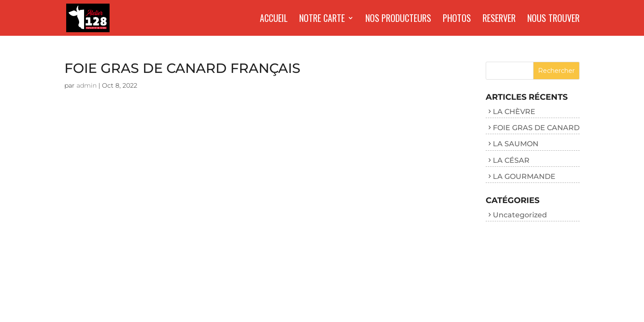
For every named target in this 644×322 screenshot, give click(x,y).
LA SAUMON (516, 144)
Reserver (499, 20)
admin (87, 85)
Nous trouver (553, 20)
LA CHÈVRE (514, 112)
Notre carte (322, 20)
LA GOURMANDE (524, 176)
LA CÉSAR (511, 160)
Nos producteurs (398, 20)
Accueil (274, 20)
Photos (457, 20)
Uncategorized (520, 215)
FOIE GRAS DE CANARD (536, 128)
